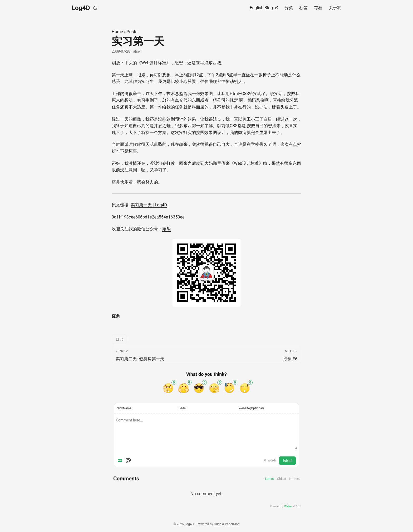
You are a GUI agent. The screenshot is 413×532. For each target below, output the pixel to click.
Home (117, 32)
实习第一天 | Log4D (149, 205)
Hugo (218, 524)
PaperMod (232, 524)
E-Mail (183, 408)
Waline (288, 506)
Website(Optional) (251, 408)
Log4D (81, 8)
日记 (119, 339)
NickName (124, 408)
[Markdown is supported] (121, 461)
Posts (132, 32)
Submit (287, 461)
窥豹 (166, 229)
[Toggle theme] (95, 8)
